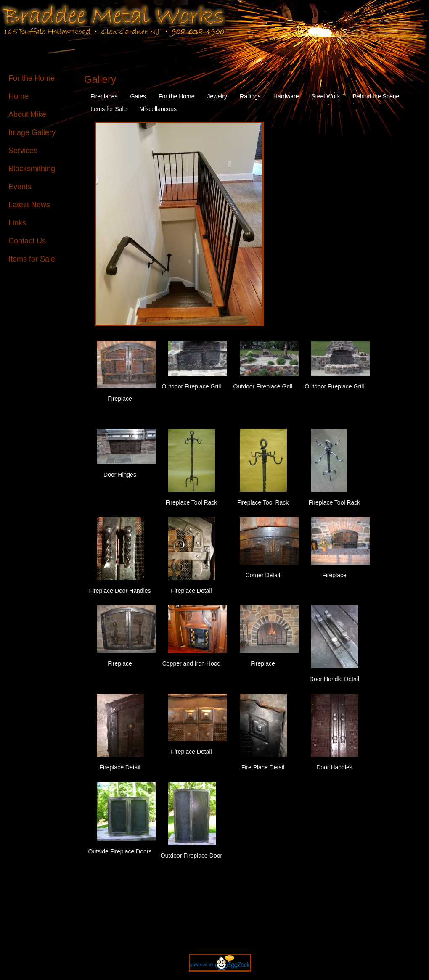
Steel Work (326, 96)
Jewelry (217, 96)
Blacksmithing (32, 169)
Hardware (286, 96)
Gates (138, 96)
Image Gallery (32, 132)
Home (19, 96)
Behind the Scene (376, 96)
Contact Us (27, 241)
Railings (250, 96)
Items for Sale (32, 259)
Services (23, 151)
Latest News (29, 205)
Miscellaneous (158, 109)
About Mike (27, 114)
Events (20, 187)
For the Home (32, 78)
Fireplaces (104, 96)
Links (17, 223)
